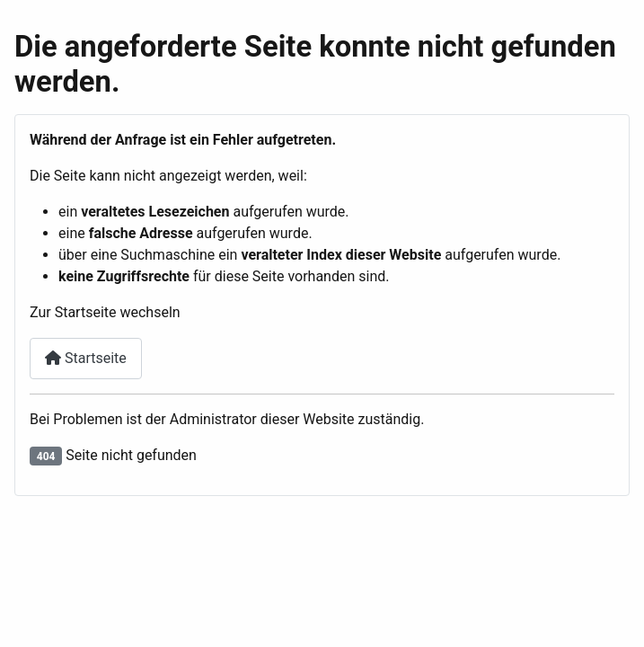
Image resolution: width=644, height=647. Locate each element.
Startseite (86, 358)
